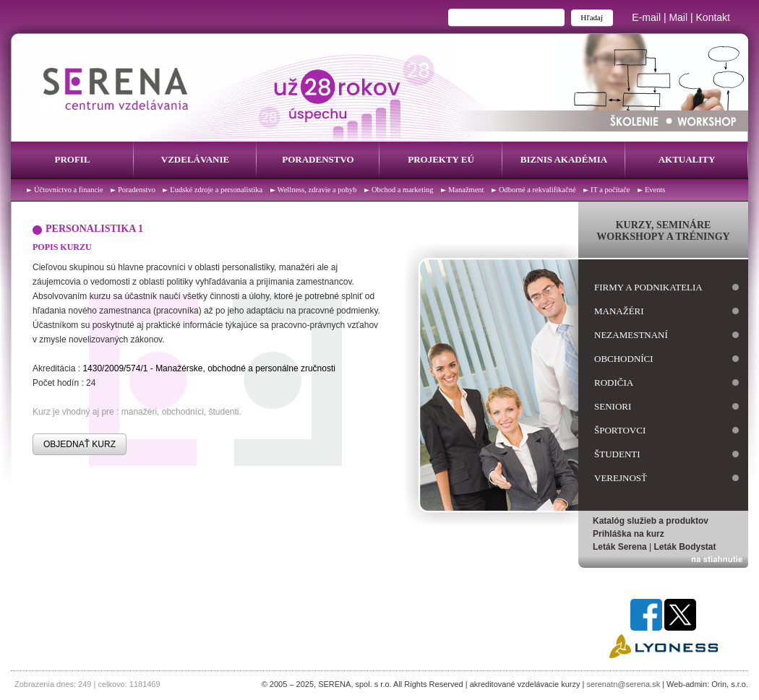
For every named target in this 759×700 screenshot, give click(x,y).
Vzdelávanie (195, 159)
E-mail (646, 17)
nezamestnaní (631, 335)
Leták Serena (620, 547)
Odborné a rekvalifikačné (537, 190)
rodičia (614, 383)
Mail (678, 17)
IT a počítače (610, 190)
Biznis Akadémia (564, 159)
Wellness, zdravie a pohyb (317, 190)
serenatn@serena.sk (623, 684)
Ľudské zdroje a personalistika (216, 190)
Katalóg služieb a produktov (651, 521)
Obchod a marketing (403, 190)
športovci (620, 430)
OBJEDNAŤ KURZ (80, 444)
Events (655, 190)
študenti (617, 454)
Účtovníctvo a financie (69, 190)
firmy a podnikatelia (648, 287)
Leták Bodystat (685, 547)
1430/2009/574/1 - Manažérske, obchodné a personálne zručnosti (209, 368)
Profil (72, 159)
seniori (613, 406)
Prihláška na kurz (629, 534)
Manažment (466, 190)
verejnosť (621, 478)
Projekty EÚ (441, 159)
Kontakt (713, 17)
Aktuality (687, 159)
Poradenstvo (318, 159)
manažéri (619, 311)
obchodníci (624, 359)
